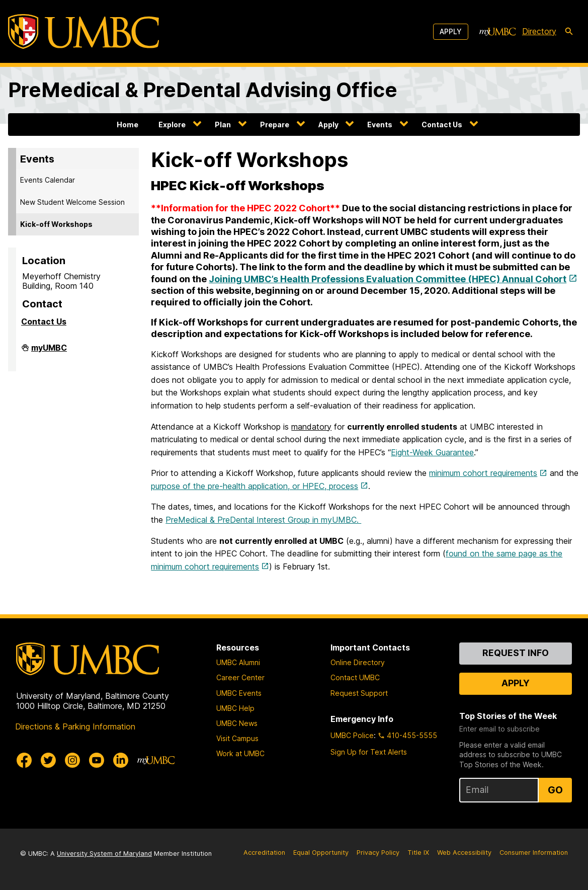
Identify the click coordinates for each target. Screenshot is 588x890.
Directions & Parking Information (75, 726)
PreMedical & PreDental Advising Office (203, 90)
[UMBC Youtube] (97, 760)
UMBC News (237, 723)
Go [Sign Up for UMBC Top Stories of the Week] (555, 790)
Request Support (359, 693)
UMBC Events (239, 693)
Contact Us (442, 125)
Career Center (240, 677)
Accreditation (264, 853)
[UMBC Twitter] (48, 760)
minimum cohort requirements (483, 473)
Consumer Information (534, 853)
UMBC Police (352, 735)
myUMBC (49, 352)
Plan (223, 125)
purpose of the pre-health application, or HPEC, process (255, 486)
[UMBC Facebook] (24, 760)
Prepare (275, 125)
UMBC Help (235, 708)
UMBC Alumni (238, 662)
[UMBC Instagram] (72, 760)
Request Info (516, 653)
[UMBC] (83, 31)
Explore (172, 125)
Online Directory (358, 662)
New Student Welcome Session (72, 202)
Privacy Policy (378, 853)
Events (380, 125)
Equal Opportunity (321, 853)
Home (128, 125)
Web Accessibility (464, 853)
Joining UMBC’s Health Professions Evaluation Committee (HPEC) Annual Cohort (388, 279)
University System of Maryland (104, 854)
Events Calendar (48, 180)
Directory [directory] (539, 31)
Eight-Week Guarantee (432, 452)
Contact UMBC (355, 677)
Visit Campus (237, 738)
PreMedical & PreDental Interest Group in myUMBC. (263, 520)
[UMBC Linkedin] (121, 760)
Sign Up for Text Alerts (369, 752)
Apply (451, 31)
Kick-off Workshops (56, 224)
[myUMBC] (497, 32)
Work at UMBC (240, 753)
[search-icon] (569, 32)
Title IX (418, 853)
